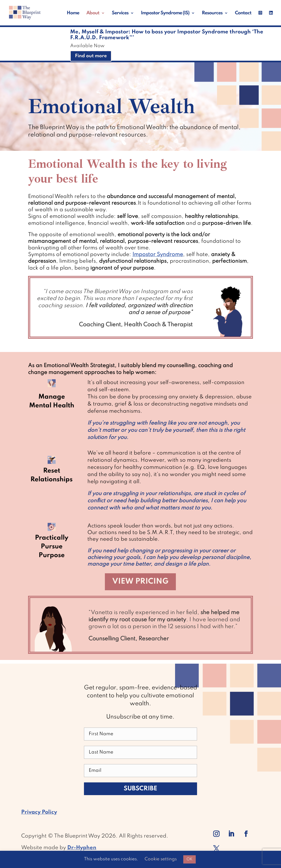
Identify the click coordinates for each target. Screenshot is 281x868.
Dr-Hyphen (82, 848)
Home (73, 13)
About (93, 13)
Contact (243, 13)
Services (120, 13)
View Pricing (140, 581)
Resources (212, 13)
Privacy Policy (39, 812)
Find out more (91, 56)
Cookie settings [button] (161, 859)
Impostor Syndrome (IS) (165, 13)
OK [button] (189, 859)
